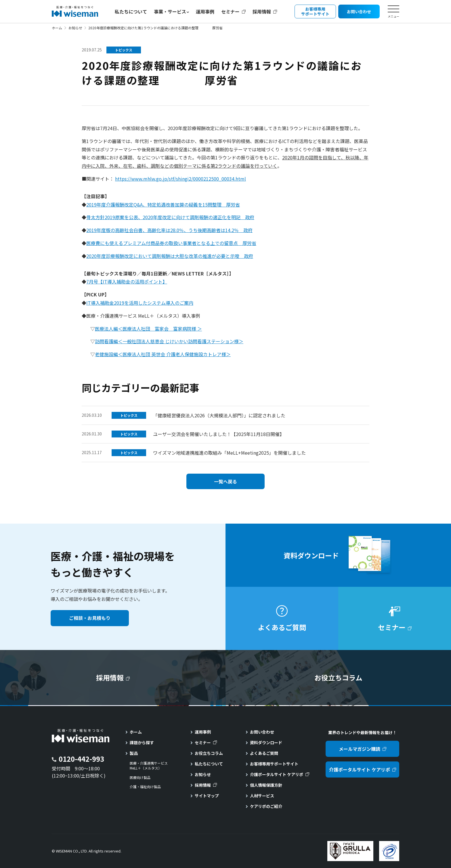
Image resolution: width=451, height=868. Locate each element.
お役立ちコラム (209, 753)
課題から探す (142, 742)
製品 (134, 753)
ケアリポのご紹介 (266, 806)
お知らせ (75, 28)
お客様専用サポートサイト (274, 764)
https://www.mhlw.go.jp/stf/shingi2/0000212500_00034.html (180, 179)
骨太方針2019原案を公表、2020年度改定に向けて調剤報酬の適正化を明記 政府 (170, 217)
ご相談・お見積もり (90, 618)
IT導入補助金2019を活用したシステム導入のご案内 (140, 303)
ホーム (57, 28)
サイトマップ (207, 796)
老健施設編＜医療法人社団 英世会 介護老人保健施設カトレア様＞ (163, 354)
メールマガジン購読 (360, 749)
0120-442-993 (81, 759)
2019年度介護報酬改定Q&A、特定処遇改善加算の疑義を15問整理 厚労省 (163, 205)
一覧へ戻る (225, 481)
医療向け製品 (140, 778)
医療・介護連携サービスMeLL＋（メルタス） (149, 766)
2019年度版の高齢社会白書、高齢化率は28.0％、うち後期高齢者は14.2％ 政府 (169, 230)
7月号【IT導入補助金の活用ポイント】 (127, 281)
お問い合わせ (262, 732)
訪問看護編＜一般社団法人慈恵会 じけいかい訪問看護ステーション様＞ (169, 341)
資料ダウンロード (266, 742)
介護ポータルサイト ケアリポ (277, 774)
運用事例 (205, 11)
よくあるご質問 (264, 753)
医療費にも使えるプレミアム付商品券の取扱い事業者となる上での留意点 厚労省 (171, 243)
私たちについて (131, 11)
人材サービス (262, 796)
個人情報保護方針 (266, 785)
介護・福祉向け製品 (145, 787)
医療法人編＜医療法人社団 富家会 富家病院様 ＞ (148, 329)
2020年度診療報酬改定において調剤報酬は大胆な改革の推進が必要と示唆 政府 (170, 256)
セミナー (230, 11)
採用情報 (262, 11)
